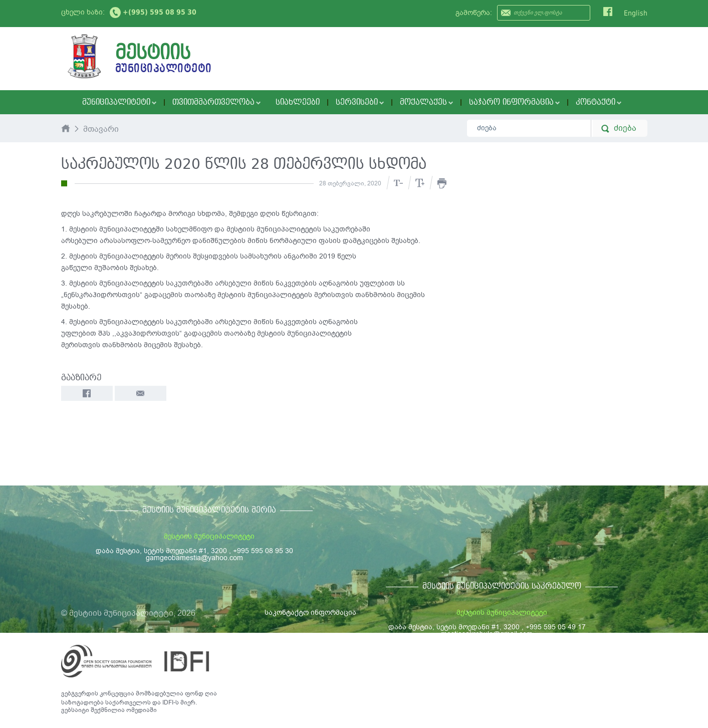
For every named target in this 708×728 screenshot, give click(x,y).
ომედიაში (142, 710)
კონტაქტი (599, 102)
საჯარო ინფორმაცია (514, 102)
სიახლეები (298, 102)
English (636, 13)
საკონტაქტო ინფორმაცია (310, 613)
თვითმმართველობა (216, 102)
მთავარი (101, 130)
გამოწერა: (474, 13)
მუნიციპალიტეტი (119, 102)
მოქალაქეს (426, 102)
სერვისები (360, 102)
